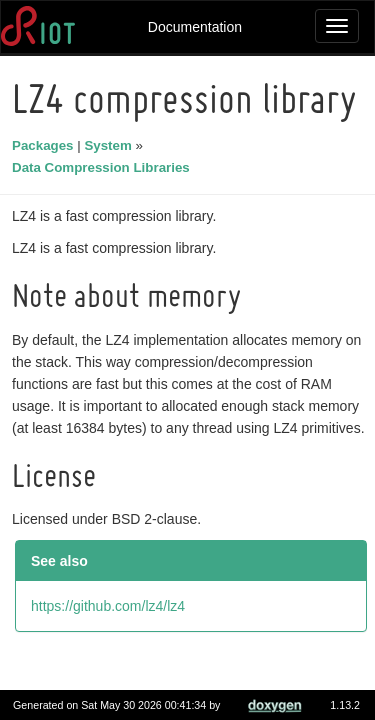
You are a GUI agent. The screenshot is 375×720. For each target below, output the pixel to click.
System (110, 145)
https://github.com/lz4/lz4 (111, 628)
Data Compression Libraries (104, 167)
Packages (46, 145)
